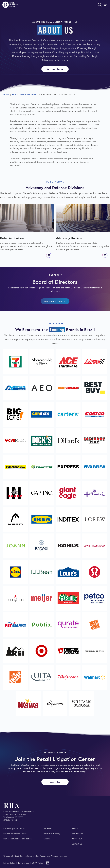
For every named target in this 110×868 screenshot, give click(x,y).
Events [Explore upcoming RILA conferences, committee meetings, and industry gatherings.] (75, 828)
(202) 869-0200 (10, 820)
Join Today (55, 782)
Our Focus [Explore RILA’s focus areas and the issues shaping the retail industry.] (48, 828)
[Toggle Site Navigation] (106, 5)
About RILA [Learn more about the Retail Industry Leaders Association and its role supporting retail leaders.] (77, 839)
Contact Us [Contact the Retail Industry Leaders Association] (77, 844)
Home (6, 94)
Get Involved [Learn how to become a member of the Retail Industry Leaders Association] (78, 833)
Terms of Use (24, 863)
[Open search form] (100, 5)
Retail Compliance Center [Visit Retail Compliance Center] (15, 833)
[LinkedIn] (48, 863)
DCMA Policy (37, 863)
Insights (47, 839)
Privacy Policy (10, 863)
